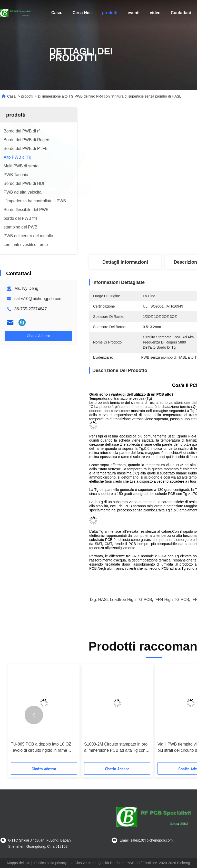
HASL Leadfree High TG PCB (125, 600)
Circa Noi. (82, 13)
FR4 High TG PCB (172, 600)
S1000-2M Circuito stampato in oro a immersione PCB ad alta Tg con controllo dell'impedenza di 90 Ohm (116, 748)
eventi (134, 13)
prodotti (110, 13)
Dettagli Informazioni (125, 262)
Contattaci (181, 13)
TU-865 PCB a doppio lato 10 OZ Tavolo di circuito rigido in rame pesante (41, 748)
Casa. (57, 13)
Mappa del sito (19, 863)
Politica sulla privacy (50, 863)
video (155, 13)
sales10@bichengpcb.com (38, 299)
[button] (34, 715)
